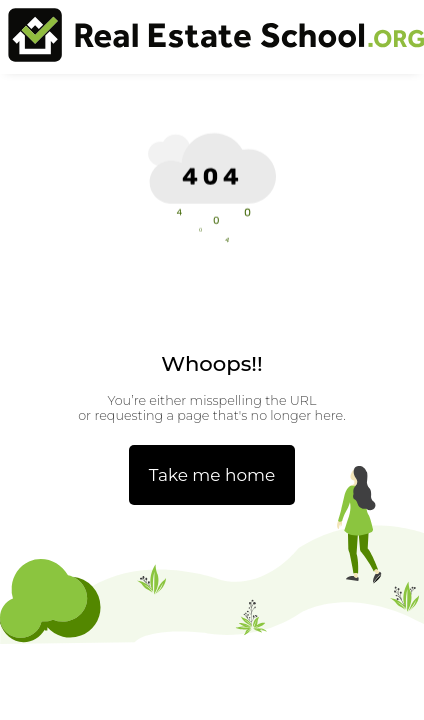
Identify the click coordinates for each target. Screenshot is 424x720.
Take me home (212, 475)
